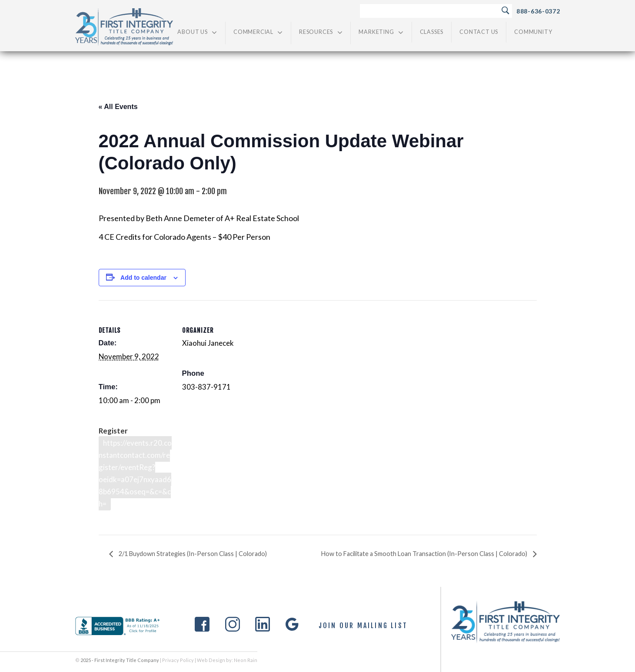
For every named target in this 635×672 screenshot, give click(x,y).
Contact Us (479, 32)
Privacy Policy (178, 660)
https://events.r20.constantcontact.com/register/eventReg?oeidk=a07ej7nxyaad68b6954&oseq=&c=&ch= (135, 473)
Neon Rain (246, 660)
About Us (197, 32)
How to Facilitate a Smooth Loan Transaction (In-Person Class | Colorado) (425, 554)
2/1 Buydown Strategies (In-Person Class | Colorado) (192, 554)
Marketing (381, 32)
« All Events (118, 107)
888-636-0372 (538, 11)
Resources (321, 32)
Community (533, 32)
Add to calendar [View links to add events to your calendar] (143, 278)
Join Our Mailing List (363, 626)
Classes (432, 32)
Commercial (258, 32)
